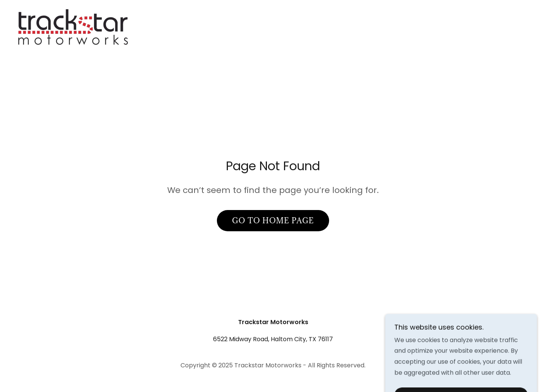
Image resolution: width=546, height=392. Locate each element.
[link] (75, 46)
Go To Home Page (273, 221)
